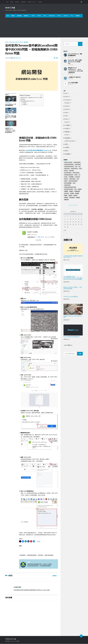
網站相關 (19, 16)
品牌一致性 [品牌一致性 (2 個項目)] (67, 194)
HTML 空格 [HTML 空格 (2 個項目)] (71, 171)
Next (67, 122)
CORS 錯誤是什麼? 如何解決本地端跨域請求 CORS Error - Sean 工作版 (32, 590)
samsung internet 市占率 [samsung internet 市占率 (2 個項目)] (70, 187)
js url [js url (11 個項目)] (66, 177)
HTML (33, 16)
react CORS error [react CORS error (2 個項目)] (73, 181)
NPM (66, 113)
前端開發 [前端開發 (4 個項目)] (66, 191)
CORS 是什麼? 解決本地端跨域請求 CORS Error (37, 150)
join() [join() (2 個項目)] (76, 175)
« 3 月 (65, 230)
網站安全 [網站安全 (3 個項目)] (70, 196)
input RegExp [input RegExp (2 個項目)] (76, 173)
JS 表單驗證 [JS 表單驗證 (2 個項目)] (71, 177)
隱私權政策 (24, 2)
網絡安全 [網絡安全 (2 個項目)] (75, 196)
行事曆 (67, 148)
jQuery (68, 103)
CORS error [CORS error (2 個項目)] (78, 165)
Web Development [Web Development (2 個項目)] (69, 189)
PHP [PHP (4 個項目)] (78, 179)
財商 (66, 151)
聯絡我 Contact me (32, 2)
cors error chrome (32, 555)
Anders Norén (14, 641)
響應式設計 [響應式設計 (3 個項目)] (67, 200)
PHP (45, 16)
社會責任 (40, 2)
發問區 (12, 2)
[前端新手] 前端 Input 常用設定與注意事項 (73, 311)
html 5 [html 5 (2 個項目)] (66, 171)
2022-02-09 (18, 58)
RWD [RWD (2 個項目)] (74, 183)
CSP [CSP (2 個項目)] (76, 167)
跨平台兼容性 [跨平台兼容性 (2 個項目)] (72, 198)
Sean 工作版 (11, 8)
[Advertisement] (44, 28)
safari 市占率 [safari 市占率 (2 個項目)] (67, 185)
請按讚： (25, 103)
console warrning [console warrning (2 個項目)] (69, 165)
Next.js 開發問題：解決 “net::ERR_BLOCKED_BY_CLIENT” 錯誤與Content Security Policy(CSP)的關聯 (73, 272)
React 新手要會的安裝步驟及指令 (73, 331)
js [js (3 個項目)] (80, 175)
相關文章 (25, 104)
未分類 (67, 129)
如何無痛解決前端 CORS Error (28, 101)
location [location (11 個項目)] (77, 177)
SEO (67, 135)
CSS (72, 16)
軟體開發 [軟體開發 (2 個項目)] (78, 198)
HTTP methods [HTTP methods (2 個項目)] (68, 173)
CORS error (23, 555)
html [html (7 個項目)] (80, 169)
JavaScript (52, 16)
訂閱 (80, 354)
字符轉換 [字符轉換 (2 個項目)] (72, 194)
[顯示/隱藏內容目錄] (41, 96)
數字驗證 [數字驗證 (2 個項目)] (77, 194)
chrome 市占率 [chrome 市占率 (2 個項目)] (77, 162)
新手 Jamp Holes (70, 141)
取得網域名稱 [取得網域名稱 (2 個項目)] (77, 191)
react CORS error (49, 555)
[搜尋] (80, 44)
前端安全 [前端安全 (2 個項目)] (80, 189)
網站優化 (26, 16)
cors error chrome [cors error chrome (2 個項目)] (69, 167)
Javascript (12, 42)
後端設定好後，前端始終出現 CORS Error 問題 (31, 98)
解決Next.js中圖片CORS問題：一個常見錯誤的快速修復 (73, 288)
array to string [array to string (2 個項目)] (68, 162)
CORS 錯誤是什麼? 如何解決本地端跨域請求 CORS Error (73, 251)
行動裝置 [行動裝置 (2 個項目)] (66, 198)
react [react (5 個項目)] (66, 181)
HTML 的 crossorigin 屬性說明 (71, 297)
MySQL (39, 16)
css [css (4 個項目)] (80, 167)
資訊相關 (77, 16)
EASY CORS (41, 555)
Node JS (66, 16)
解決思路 (23, 99)
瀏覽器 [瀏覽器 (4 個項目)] (66, 196)
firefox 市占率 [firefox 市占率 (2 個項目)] (74, 169)
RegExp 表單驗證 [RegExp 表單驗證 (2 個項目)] (68, 183)
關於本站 (17, 2)
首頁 (7, 2)
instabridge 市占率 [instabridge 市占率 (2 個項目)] (69, 175)
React (59, 16)
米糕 (11, 58)
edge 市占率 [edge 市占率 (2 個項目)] (67, 169)
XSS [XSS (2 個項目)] (76, 189)
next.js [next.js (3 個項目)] (66, 179)
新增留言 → (55, 576)
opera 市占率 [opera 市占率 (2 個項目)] (72, 179)
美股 (66, 144)
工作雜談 (67, 125)
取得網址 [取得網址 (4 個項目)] (71, 191)
